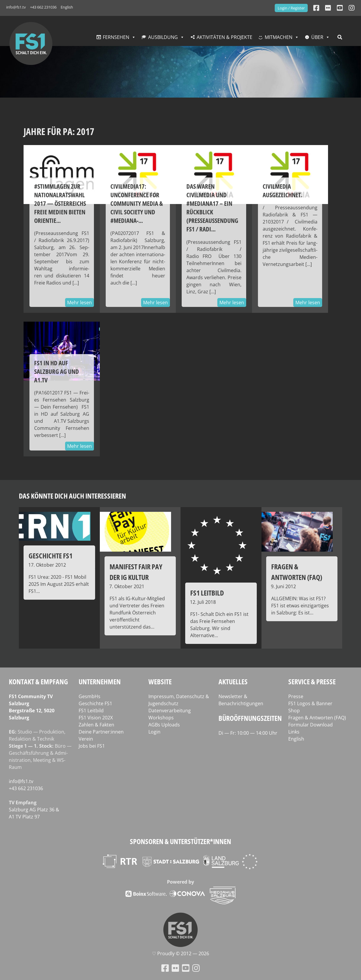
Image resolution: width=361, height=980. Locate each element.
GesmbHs (90, 696)
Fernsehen (116, 37)
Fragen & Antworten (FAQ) (317, 718)
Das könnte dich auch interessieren (72, 496)
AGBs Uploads (164, 725)
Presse (296, 696)
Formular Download (311, 725)
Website (160, 681)
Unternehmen (100, 681)
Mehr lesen (80, 302)
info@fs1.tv (16, 7)
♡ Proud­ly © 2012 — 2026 (180, 953)
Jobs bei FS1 (92, 746)
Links (294, 732)
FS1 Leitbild (91, 711)
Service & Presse (312, 681)
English (67, 7)
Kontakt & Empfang (38, 681)
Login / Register (291, 8)
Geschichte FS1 (95, 703)
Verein (86, 739)
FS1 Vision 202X (96, 718)
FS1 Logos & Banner (310, 703)
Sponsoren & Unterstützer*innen (180, 841)
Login (154, 732)
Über (317, 37)
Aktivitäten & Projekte (225, 37)
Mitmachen (279, 37)
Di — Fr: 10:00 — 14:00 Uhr (248, 733)
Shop (294, 711)
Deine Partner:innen (101, 732)
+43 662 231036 (43, 7)
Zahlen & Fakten (96, 725)
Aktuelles (233, 681)
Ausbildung (163, 37)
